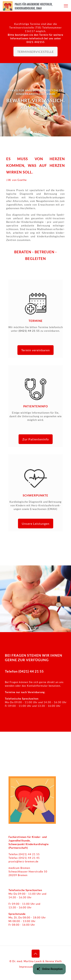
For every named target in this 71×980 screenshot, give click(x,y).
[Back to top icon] (36, 954)
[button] (31, 132)
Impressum (26, 967)
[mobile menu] (66, 6)
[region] (35, 100)
